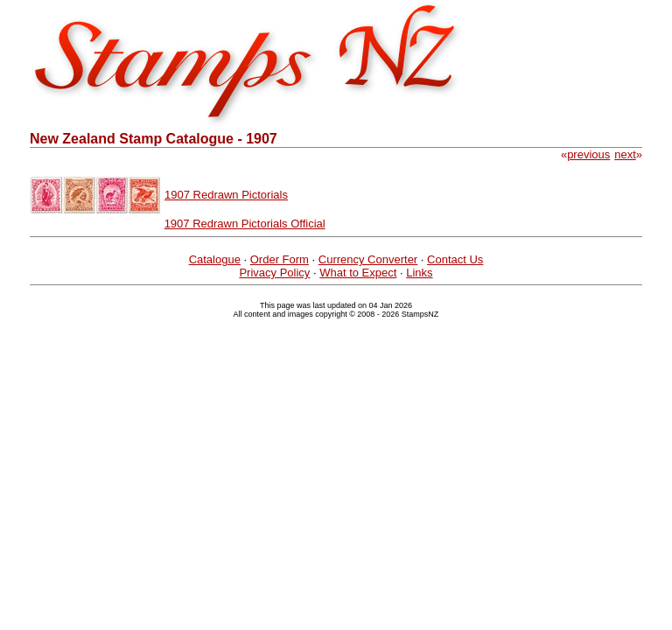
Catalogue (215, 259)
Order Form (280, 259)
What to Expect (358, 273)
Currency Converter (368, 259)
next (625, 154)
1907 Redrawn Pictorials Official (245, 224)
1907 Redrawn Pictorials (226, 195)
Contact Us (455, 259)
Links (419, 273)
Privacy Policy (274, 273)
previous (588, 154)
